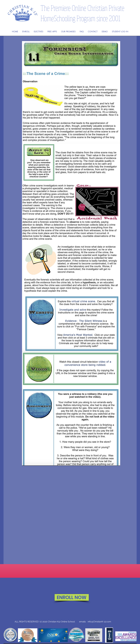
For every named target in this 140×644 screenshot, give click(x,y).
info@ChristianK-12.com (99, 622)
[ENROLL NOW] (72, 597)
